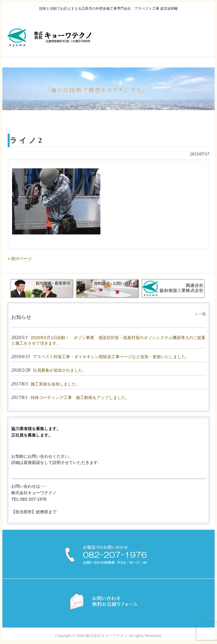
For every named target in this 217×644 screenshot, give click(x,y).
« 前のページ (20, 259)
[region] (108, 89)
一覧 (202, 314)
